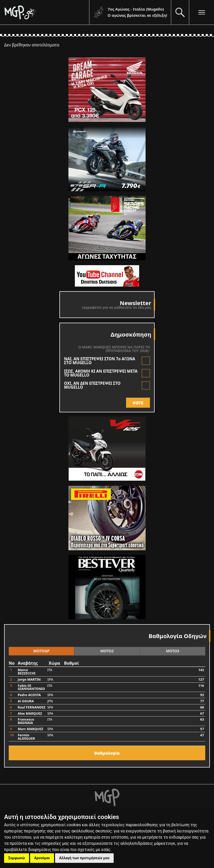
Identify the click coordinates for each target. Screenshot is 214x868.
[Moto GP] (47, 12)
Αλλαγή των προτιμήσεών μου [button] (84, 858)
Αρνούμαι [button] (42, 858)
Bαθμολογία (107, 753)
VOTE (138, 403)
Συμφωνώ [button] (17, 858)
